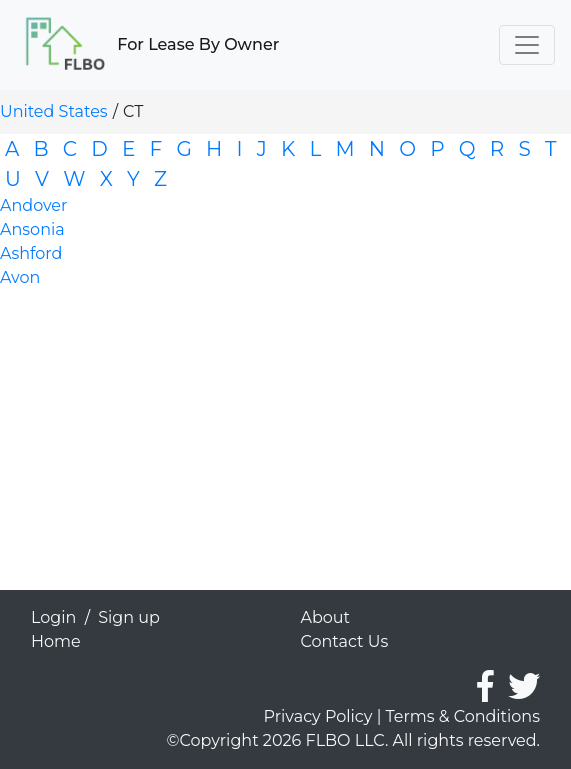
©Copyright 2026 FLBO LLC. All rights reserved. (353, 740)
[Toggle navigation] (527, 45)
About (326, 617)
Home (56, 641)
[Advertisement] (285, 450)
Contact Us (345, 641)
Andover (33, 205)
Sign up (129, 617)
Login (53, 617)
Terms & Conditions (463, 716)
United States (54, 111)
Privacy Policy (318, 716)
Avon (20, 277)
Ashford (31, 253)
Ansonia (32, 229)
